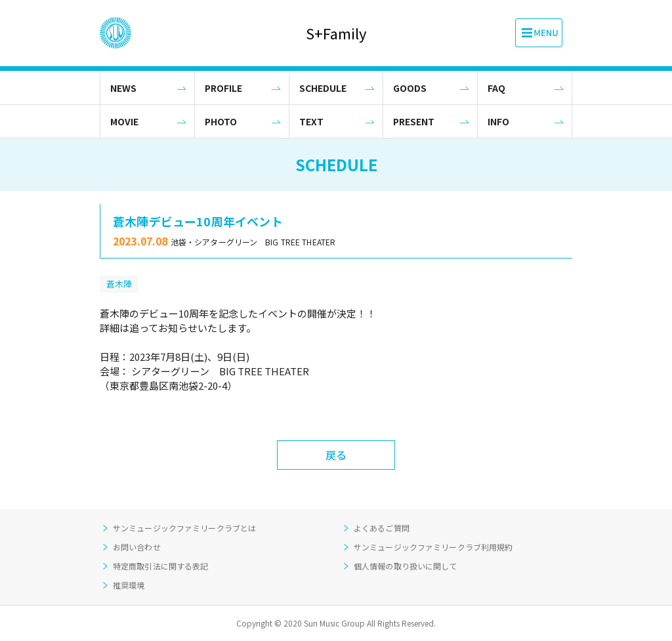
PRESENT (414, 121)
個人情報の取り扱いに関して (406, 566)
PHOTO (221, 121)
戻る (336, 455)
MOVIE (124, 121)
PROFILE (223, 88)
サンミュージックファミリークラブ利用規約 (433, 547)
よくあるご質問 (382, 528)
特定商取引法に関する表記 (160, 566)
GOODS (410, 88)
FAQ (496, 88)
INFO (498, 121)
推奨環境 (129, 585)
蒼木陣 (119, 284)
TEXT (311, 121)
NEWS (123, 88)
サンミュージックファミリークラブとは (184, 528)
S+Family (336, 33)
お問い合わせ (137, 547)
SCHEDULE (323, 88)
